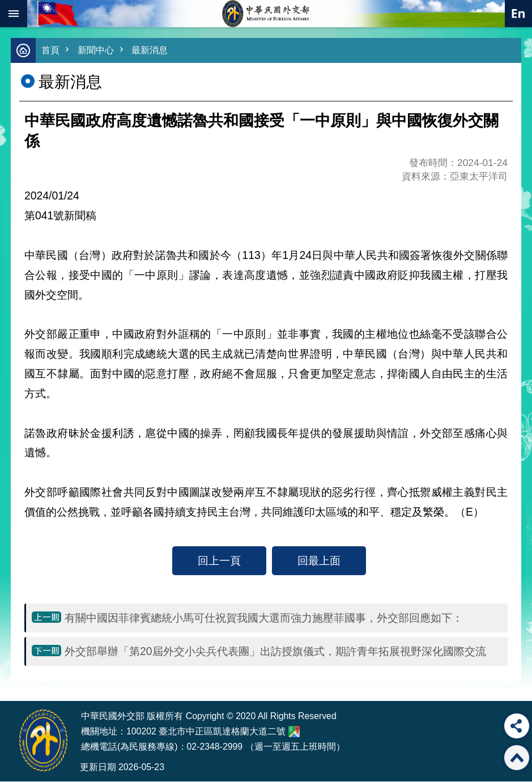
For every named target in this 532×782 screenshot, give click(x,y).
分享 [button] (517, 726)
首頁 (51, 51)
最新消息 (154, 51)
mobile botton (14, 14)
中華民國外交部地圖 (294, 732)
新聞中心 (98, 51)
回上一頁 (219, 561)
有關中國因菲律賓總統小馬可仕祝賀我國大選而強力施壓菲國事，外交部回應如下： (264, 618)
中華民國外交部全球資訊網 (266, 14)
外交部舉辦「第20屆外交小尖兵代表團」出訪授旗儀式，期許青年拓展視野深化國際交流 (275, 652)
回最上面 (319, 561)
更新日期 (98, 768)
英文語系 (518, 14)
